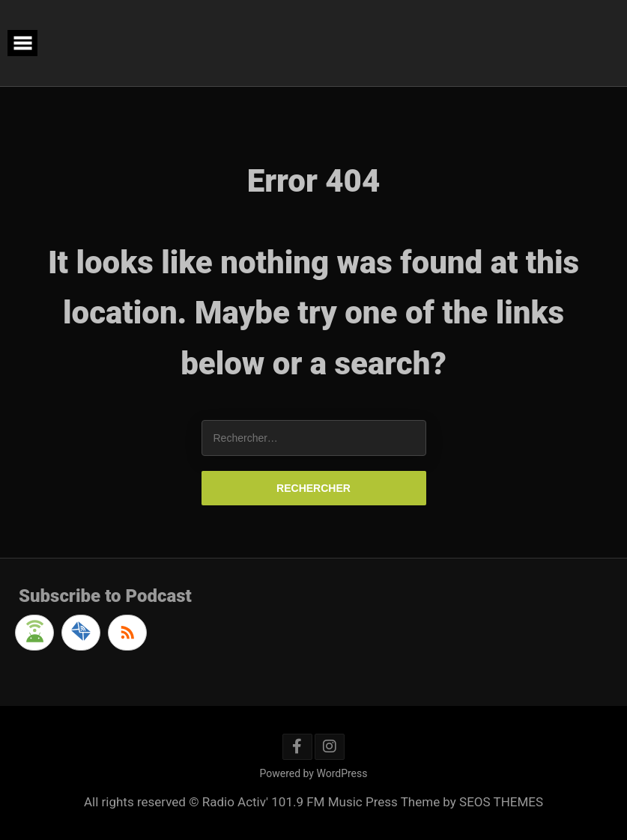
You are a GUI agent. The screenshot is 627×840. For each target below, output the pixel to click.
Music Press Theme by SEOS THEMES (436, 802)
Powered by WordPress (314, 773)
